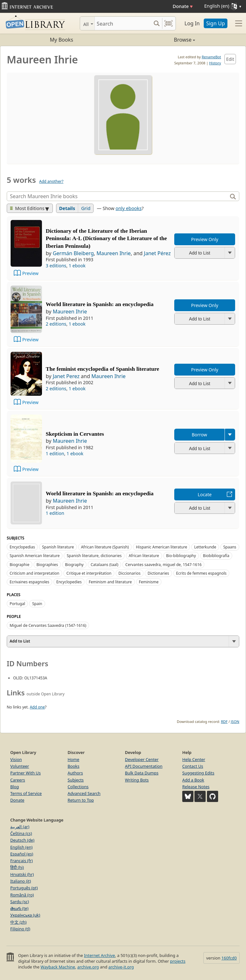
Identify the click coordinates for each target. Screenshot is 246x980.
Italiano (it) (21, 881)
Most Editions (27, 208)
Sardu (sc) (20, 902)
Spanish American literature (35, 556)
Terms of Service (26, 793)
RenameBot (211, 57)
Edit (230, 59)
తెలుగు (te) (19, 908)
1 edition (55, 454)
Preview (30, 273)
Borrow (199, 435)
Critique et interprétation (89, 573)
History (215, 63)
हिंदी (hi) (17, 867)
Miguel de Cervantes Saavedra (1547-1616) (48, 625)
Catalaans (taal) (104, 565)
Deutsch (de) (22, 840)
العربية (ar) (20, 827)
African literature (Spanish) (105, 547)
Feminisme (149, 582)
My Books (62, 40)
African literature (144, 556)
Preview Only (205, 239)
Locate (205, 494)
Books (74, 766)
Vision (16, 759)
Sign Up (216, 23)
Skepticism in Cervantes (75, 434)
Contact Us (193, 766)
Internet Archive (99, 955)
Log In (192, 23)
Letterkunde (205, 547)
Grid (86, 208)
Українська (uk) (25, 915)
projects (178, 961)
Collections (78, 787)
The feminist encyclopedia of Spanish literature (102, 369)
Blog (15, 787)
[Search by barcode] (168, 23)
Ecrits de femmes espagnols (201, 573)
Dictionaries (158, 573)
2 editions (56, 324)
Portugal (17, 604)
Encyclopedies (69, 582)
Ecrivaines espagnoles (29, 582)
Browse (159, 40)
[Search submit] (156, 23)
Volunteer (20, 766)
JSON (235, 721)
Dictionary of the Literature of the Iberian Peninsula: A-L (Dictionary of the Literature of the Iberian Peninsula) (106, 239)
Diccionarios (130, 573)
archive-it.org (121, 967)
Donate (183, 6)
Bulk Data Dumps (142, 773)
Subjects (76, 780)
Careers (18, 780)
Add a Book (193, 780)
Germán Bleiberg (73, 253)
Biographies (47, 565)
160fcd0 (229, 958)
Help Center (194, 759)
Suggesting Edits (198, 773)
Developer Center (142, 759)
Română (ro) (22, 895)
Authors (75, 773)
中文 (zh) (18, 922)
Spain (37, 604)
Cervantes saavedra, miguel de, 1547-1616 (163, 565)
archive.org (88, 967)
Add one (37, 707)
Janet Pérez (157, 253)
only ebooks (129, 208)
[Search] (123, 23)
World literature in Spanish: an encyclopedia (100, 304)
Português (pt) (24, 888)
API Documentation (144, 766)
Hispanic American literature (161, 547)
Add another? (51, 181)
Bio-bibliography (181, 556)
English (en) (21, 847)
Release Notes (196, 787)
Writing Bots (137, 780)
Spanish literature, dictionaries (94, 556)
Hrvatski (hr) (22, 874)
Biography (74, 565)
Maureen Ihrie (114, 253)
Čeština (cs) (21, 833)
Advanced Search (84, 793)
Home (73, 759)
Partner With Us (25, 773)
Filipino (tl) (20, 929)
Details (67, 208)
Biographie (20, 565)
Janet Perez (66, 376)
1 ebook (77, 266)
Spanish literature (58, 547)
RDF (224, 721)
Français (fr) (21, 861)
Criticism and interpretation (34, 573)
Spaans (230, 547)
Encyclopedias (22, 547)
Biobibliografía (216, 556)
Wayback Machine (58, 967)
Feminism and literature (110, 582)
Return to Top (81, 800)
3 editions (56, 266)
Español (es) (22, 854)
